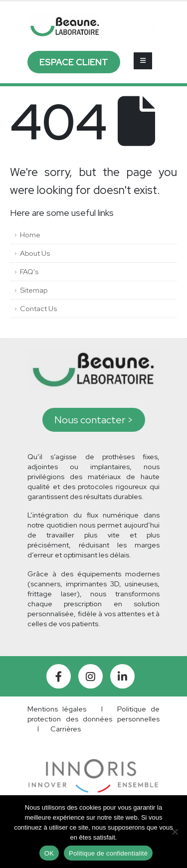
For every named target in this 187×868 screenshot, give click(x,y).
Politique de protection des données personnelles (93, 714)
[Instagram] (91, 676)
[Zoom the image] (93, 764)
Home (30, 235)
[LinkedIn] (122, 676)
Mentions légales (57, 709)
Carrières (66, 729)
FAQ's (29, 271)
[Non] (175, 832)
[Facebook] (59, 676)
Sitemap (34, 290)
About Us (35, 253)
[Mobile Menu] (143, 61)
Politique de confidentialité (108, 853)
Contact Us (38, 308)
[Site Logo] (65, 26)
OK (49, 853)
